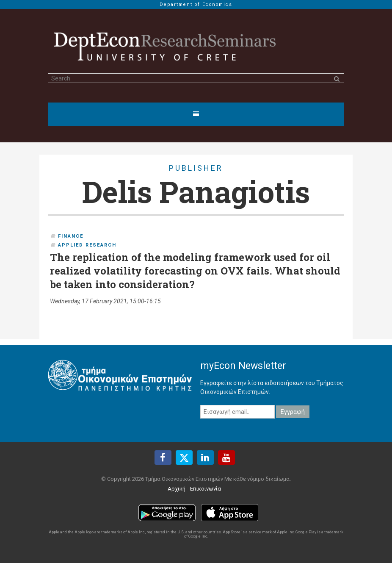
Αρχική (177, 489)
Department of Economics (196, 4)
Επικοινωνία (206, 489)
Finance (71, 236)
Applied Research (87, 245)
